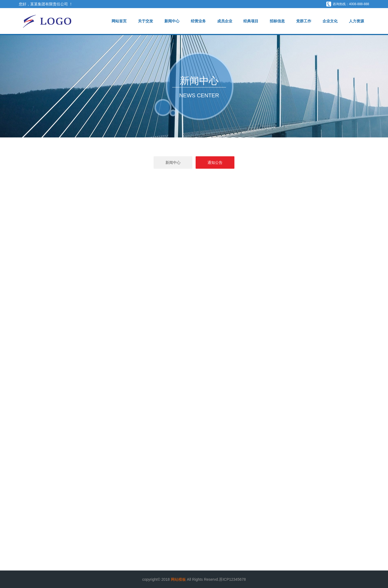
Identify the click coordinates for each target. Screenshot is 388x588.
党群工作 (304, 21)
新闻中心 (172, 21)
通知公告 (215, 162)
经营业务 (198, 21)
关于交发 (145, 21)
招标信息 (277, 21)
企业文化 (330, 21)
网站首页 (119, 21)
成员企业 (225, 21)
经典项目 (251, 21)
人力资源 (356, 21)
